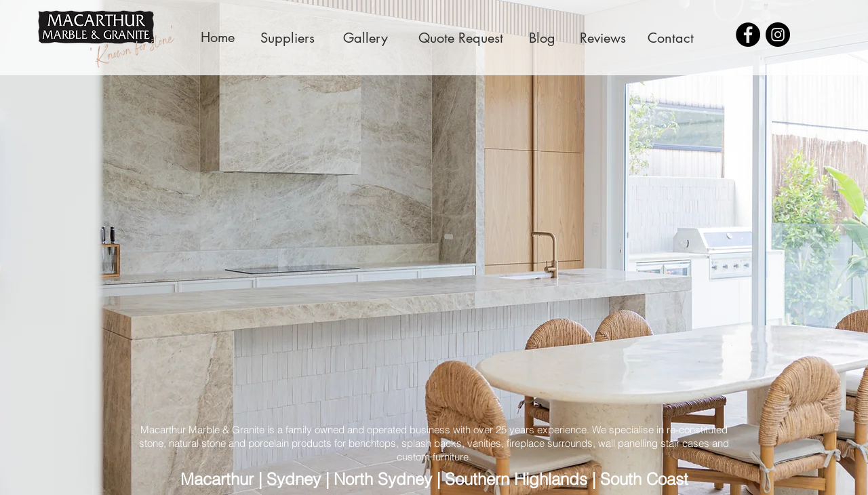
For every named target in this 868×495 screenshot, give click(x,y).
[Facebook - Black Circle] (748, 35)
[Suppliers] (288, 38)
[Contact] (671, 38)
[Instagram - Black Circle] (778, 35)
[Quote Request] (461, 38)
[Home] (217, 37)
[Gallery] (366, 38)
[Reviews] (603, 38)
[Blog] (542, 38)
